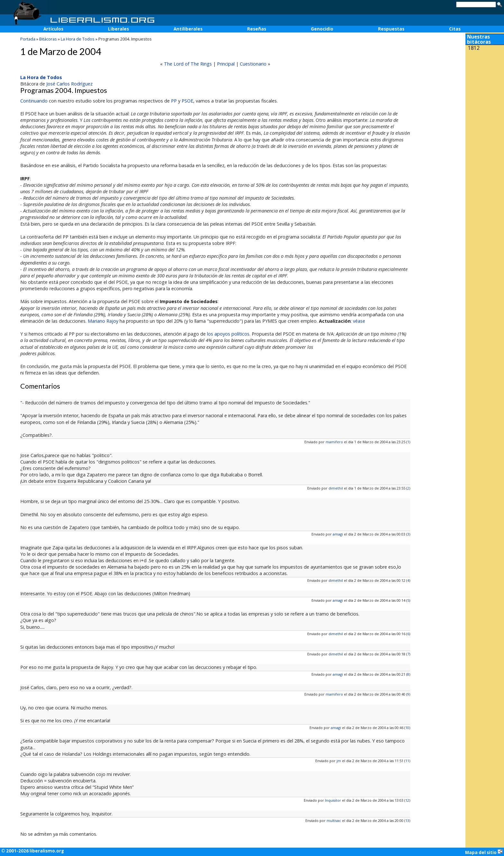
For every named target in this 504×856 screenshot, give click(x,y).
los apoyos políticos (228, 334)
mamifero (334, 442)
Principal (226, 64)
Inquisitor (333, 800)
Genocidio (322, 29)
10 (407, 728)
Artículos (53, 29)
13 (407, 820)
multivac (334, 820)
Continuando (34, 101)
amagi (338, 534)
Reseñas (257, 29)
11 (407, 761)
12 (407, 800)
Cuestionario (253, 64)
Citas (455, 29)
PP (174, 101)
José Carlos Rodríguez (69, 84)
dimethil (336, 488)
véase (359, 321)
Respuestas (391, 29)
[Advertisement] (485, 96)
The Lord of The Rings (188, 64)
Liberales (118, 29)
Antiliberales (188, 29)
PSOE (187, 101)
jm (339, 761)
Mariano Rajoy (103, 321)
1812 (474, 48)
